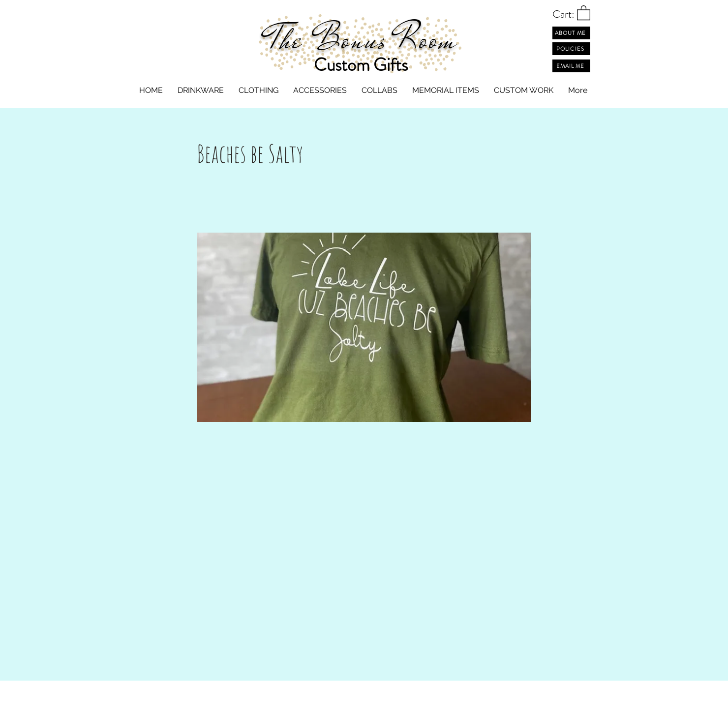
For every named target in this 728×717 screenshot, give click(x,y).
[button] (584, 12)
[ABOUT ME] (571, 33)
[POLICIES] (571, 49)
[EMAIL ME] (571, 66)
